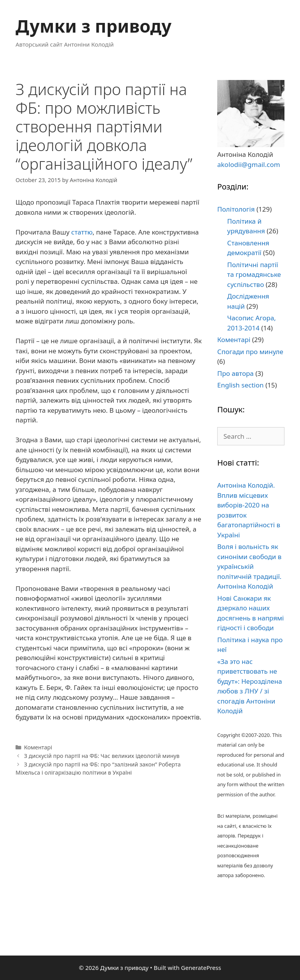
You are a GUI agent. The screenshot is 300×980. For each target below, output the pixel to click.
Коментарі (38, 747)
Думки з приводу (93, 26)
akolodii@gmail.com (249, 164)
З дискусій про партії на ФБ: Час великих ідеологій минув (102, 756)
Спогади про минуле (250, 352)
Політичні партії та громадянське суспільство (254, 275)
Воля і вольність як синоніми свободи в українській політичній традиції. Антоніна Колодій (249, 566)
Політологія (236, 209)
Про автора (235, 373)
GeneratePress (201, 968)
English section (240, 385)
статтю (82, 232)
